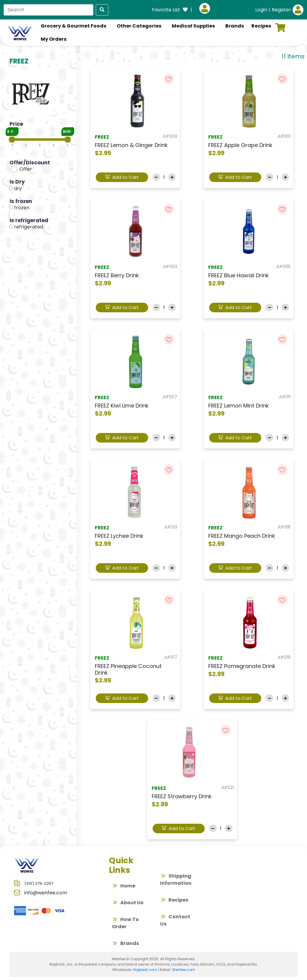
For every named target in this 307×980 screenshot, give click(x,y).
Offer (26, 169)
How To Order (125, 923)
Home (124, 887)
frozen (22, 208)
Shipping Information (176, 880)
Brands (125, 944)
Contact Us (175, 920)
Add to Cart (122, 177)
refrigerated (29, 227)
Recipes (174, 901)
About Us (128, 903)
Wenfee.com (184, 970)
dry (18, 188)
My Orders (54, 39)
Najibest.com (145, 970)
